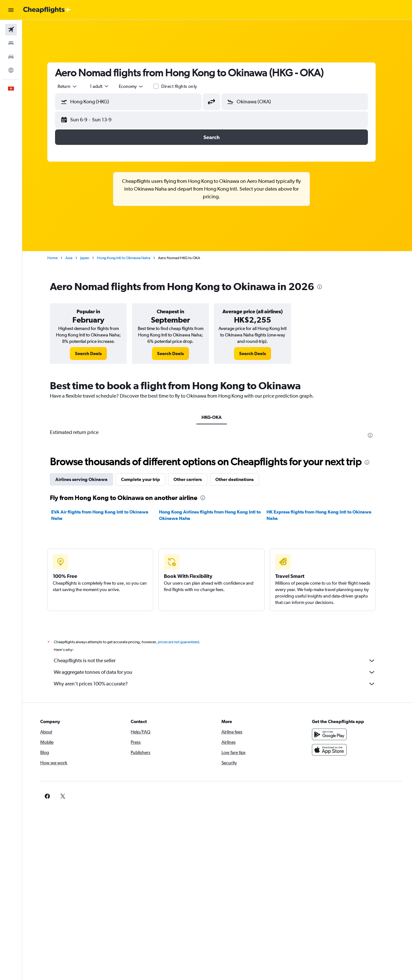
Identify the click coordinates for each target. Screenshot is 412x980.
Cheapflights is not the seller (220, 661)
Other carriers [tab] (193, 479)
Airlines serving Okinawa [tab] (87, 479)
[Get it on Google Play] (333, 734)
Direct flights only (185, 86)
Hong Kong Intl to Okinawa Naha (129, 258)
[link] (94, 353)
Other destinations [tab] (240, 479)
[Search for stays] (11, 43)
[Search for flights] (11, 30)
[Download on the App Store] (333, 750)
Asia (75, 258)
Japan (90, 258)
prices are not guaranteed (184, 642)
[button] (11, 10)
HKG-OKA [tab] (217, 417)
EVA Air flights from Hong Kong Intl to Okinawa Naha (106, 515)
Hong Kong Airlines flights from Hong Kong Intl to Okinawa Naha (215, 515)
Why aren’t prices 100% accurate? (220, 684)
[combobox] (73, 86)
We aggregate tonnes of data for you (220, 672)
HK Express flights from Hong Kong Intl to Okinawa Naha (325, 515)
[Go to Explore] (11, 70)
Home (58, 258)
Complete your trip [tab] (146, 479)
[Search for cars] (11, 57)
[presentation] (325, 287)
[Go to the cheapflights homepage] (47, 10)
